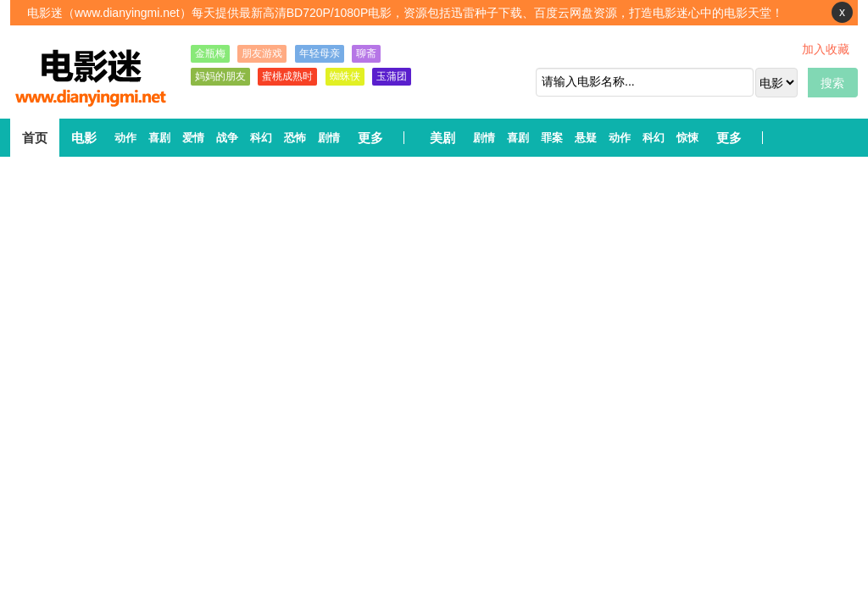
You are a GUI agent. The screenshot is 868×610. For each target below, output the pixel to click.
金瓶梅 (210, 53)
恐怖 (295, 138)
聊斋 (366, 53)
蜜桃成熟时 (287, 76)
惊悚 (687, 138)
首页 (35, 138)
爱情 (193, 138)
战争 (227, 138)
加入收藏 (826, 49)
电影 (84, 138)
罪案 (552, 138)
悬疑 (586, 138)
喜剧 (159, 138)
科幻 (261, 138)
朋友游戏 (262, 53)
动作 (125, 138)
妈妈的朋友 (220, 76)
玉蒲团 (392, 76)
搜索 (832, 83)
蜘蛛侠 (345, 76)
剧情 (329, 138)
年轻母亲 (320, 53)
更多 (370, 138)
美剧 (442, 138)
